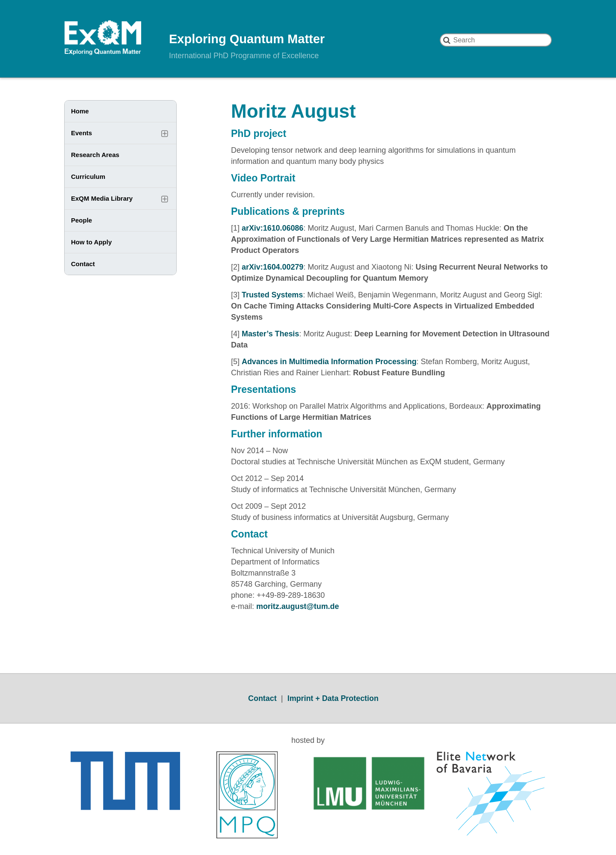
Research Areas (95, 155)
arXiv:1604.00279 (273, 267)
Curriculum (88, 177)
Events (81, 133)
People (81, 220)
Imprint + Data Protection (333, 698)
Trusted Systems (272, 295)
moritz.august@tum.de (298, 606)
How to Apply (91, 242)
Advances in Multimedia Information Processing (330, 362)
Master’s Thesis (271, 334)
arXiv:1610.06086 (273, 228)
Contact (83, 264)
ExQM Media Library (102, 198)
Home (80, 111)
